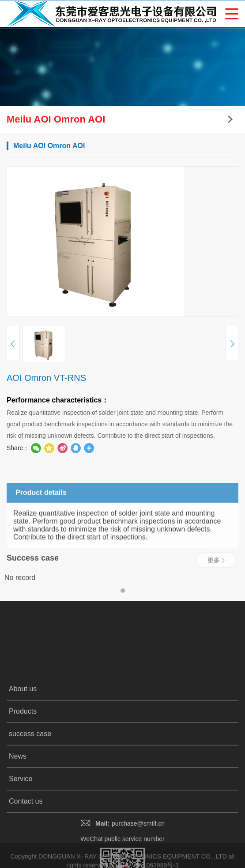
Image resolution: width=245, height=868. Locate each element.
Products (23, 789)
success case (30, 811)
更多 (216, 575)
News (18, 834)
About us (23, 766)
